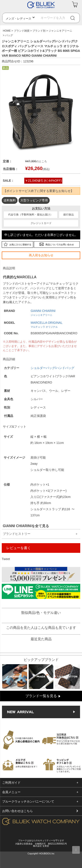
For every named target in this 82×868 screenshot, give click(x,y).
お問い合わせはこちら (17, 811)
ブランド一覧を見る (41, 696)
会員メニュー (11, 792)
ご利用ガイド (11, 783)
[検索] (76, 18)
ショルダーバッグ (43, 368)
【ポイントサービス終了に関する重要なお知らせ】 (38, 191)
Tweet (6, 559)
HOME (7, 31)
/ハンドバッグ (65, 368)
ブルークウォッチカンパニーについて (28, 801)
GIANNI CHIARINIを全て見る (26, 526)
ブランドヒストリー (17, 534)
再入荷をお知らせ (41, 255)
